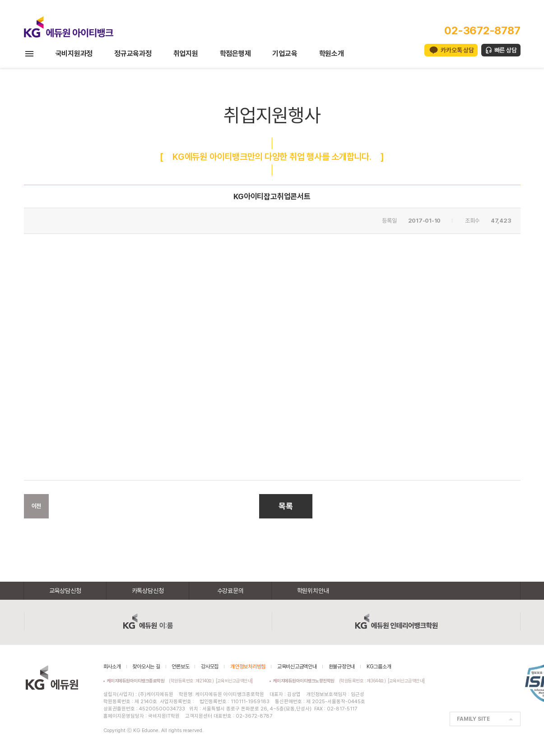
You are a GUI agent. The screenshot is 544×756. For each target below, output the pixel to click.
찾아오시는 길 (146, 667)
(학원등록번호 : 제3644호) (331, 681)
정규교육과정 (133, 54)
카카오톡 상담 (457, 50)
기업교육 (285, 54)
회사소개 (112, 667)
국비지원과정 (74, 54)
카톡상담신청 (148, 591)
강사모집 (210, 667)
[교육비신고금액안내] (234, 681)
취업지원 (186, 54)
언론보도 (180, 667)
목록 (286, 506)
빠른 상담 (506, 50)
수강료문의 (230, 591)
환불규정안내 (342, 667)
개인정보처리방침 (248, 667)
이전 (37, 506)
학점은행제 (235, 54)
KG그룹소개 (379, 667)
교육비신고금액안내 (297, 667)
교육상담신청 (65, 591)
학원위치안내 (313, 591)
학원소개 (332, 54)
